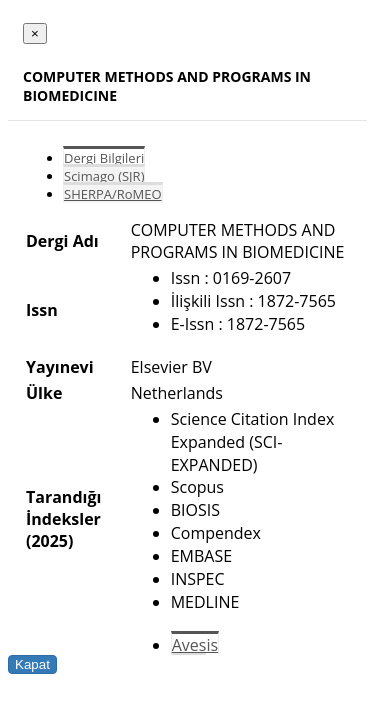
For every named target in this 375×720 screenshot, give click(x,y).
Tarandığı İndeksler (63, 508)
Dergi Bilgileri (104, 158)
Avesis (195, 645)
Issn (42, 310)
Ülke (44, 393)
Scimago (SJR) (104, 176)
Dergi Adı (62, 241)
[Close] (35, 33)
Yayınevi (60, 367)
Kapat (32, 664)
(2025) (49, 541)
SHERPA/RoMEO (113, 194)
